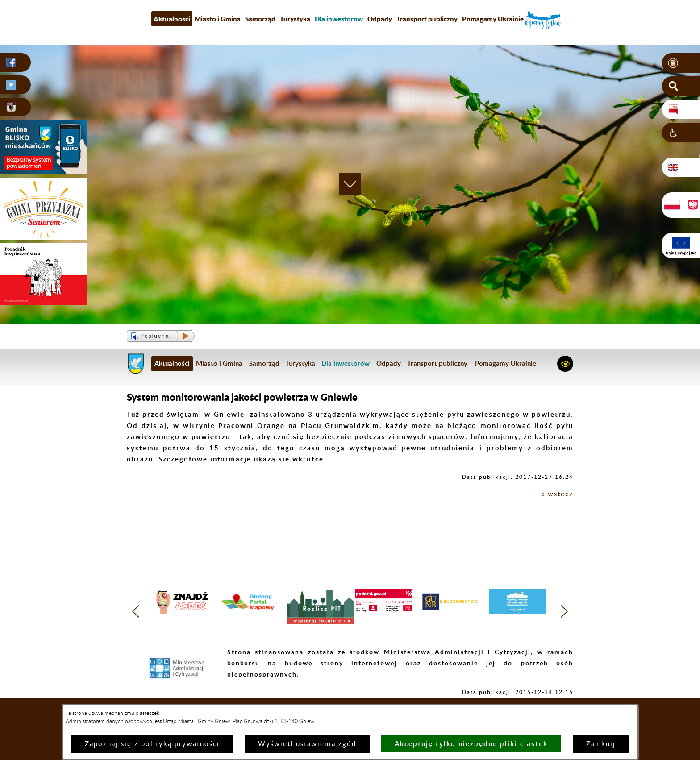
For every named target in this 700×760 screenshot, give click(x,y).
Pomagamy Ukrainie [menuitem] (493, 19)
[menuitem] (339, 19)
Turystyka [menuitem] (295, 19)
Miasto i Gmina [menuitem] (218, 19)
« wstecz (557, 494)
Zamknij (601, 744)
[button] (681, 63)
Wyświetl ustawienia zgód (307, 744)
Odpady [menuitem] (380, 19)
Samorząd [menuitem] (260, 19)
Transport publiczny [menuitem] (427, 19)
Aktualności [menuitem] (172, 19)
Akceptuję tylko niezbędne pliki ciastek (471, 744)
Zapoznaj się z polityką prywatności (152, 744)
